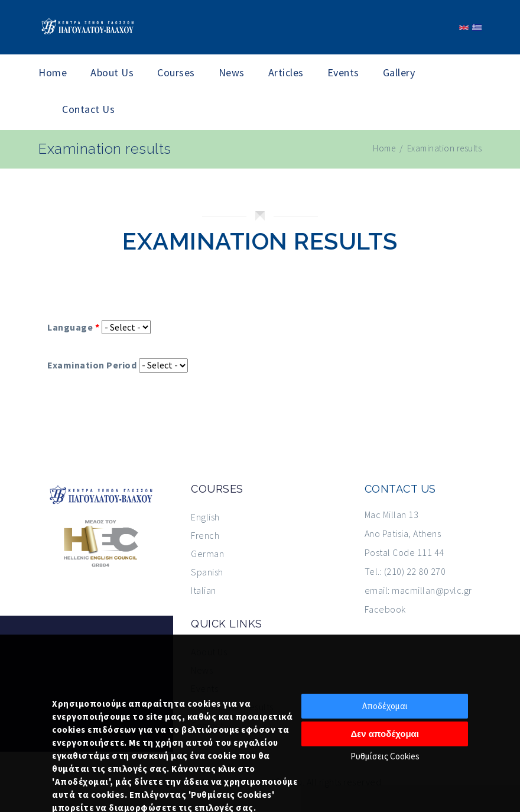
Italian (204, 590)
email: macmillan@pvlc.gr (418, 590)
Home (53, 72)
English (205, 517)
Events (343, 72)
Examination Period (92, 365)
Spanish (207, 572)
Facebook (385, 609)
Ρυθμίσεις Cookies (385, 756)
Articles (286, 72)
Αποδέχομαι (385, 706)
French (205, 535)
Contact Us (88, 109)
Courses (176, 72)
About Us (112, 72)
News (232, 72)
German (207, 554)
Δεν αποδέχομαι (385, 734)
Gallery (399, 72)
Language (73, 327)
